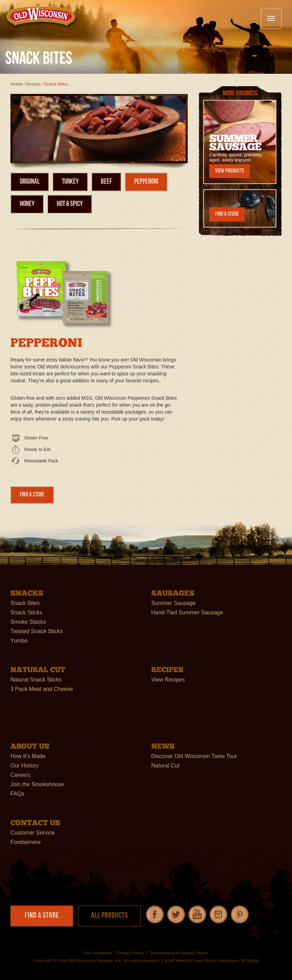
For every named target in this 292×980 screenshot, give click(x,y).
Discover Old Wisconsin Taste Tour (194, 756)
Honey (27, 204)
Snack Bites (25, 603)
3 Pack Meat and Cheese (42, 689)
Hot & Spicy (70, 204)
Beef (106, 182)
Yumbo (19, 641)
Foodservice (26, 842)
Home (17, 84)
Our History (25, 766)
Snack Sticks (26, 612)
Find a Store (32, 495)
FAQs (17, 794)
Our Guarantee (98, 953)
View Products (230, 171)
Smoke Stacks (28, 622)
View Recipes (168, 680)
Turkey (70, 182)
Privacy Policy (131, 953)
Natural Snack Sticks (36, 680)
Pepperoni (146, 182)
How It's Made (28, 756)
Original (30, 182)
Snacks (33, 84)
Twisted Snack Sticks (36, 631)
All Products (109, 916)
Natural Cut (165, 766)
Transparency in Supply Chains (179, 953)
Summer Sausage (173, 603)
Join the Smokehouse (37, 784)
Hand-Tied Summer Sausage (187, 612)
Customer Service (33, 833)
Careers (20, 775)
